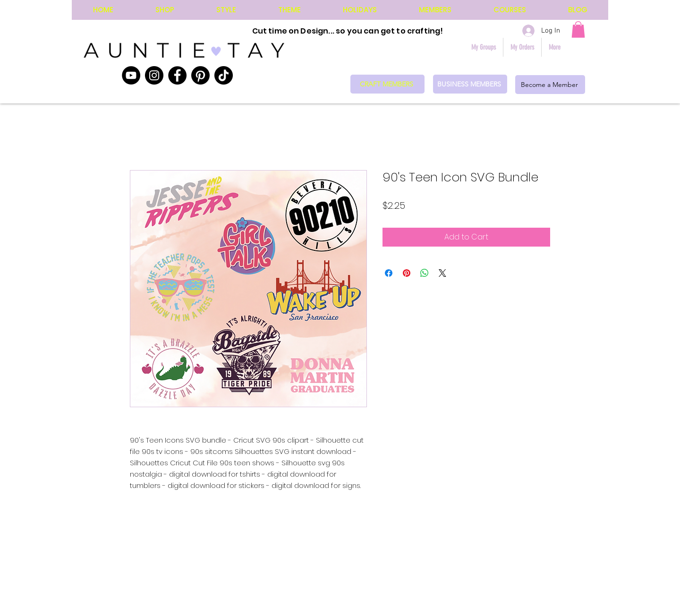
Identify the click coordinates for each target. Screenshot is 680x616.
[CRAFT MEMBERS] (387, 84)
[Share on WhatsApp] (425, 273)
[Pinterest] (200, 75)
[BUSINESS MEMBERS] (470, 84)
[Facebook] (177, 75)
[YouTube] (131, 75)
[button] (578, 30)
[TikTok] (224, 75)
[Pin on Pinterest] (407, 273)
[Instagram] (154, 75)
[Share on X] (442, 273)
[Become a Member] (550, 85)
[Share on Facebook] (389, 273)
